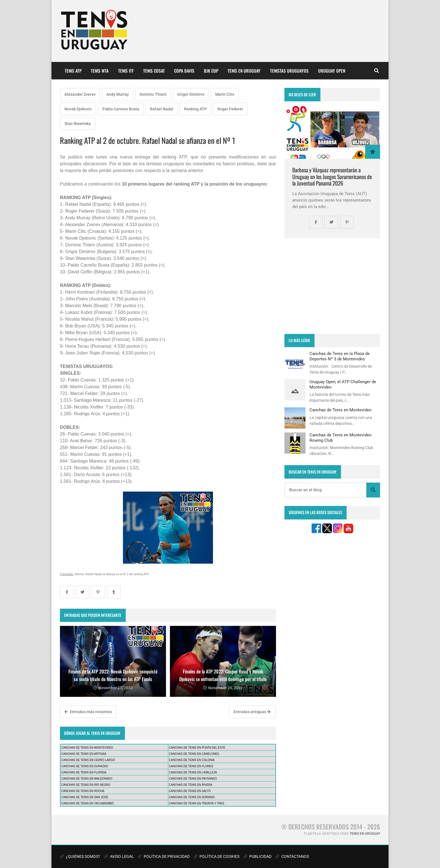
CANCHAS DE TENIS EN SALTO (190, 791)
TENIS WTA (100, 71)
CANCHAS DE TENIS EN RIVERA (190, 785)
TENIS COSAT (154, 71)
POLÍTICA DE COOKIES (216, 856)
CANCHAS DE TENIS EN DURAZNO (85, 766)
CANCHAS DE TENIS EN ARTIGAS (84, 754)
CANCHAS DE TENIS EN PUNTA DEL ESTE (197, 748)
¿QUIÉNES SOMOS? (80, 856)
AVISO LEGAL (119, 856)
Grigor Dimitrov (191, 94)
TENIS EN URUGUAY (244, 71)
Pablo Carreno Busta (121, 109)
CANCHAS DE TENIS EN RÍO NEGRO (86, 785)
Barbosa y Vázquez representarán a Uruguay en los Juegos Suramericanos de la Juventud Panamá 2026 (332, 177)
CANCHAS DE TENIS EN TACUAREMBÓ (88, 803)
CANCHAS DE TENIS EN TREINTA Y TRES (197, 803)
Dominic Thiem (153, 94)
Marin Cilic (225, 94)
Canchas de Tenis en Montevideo (341, 410)
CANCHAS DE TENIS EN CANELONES (194, 754)
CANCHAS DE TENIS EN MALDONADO (87, 779)
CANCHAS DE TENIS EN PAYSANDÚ (193, 779)
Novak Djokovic (78, 109)
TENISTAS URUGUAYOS (289, 71)
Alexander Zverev (80, 94)
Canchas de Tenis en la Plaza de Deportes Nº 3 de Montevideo (340, 356)
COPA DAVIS (184, 71)
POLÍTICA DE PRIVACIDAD (164, 856)
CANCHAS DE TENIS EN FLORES (191, 766)
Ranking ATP (195, 109)
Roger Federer (230, 109)
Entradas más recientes (88, 712)
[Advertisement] (332, 286)
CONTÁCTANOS (292, 856)
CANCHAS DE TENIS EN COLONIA (192, 760)
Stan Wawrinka (78, 124)
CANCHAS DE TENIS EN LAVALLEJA (193, 772)
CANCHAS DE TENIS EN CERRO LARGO (88, 760)
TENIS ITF (126, 71)
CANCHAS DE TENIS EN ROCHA (83, 791)
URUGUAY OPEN (332, 71)
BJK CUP (211, 71)
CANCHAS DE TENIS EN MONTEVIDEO (87, 748)
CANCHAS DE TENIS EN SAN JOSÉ (85, 797)
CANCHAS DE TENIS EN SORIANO (192, 797)
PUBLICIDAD (257, 856)
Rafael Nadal (162, 109)
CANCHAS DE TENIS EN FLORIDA (84, 772)
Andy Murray (118, 94)
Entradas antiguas (252, 712)
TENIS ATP (73, 71)
